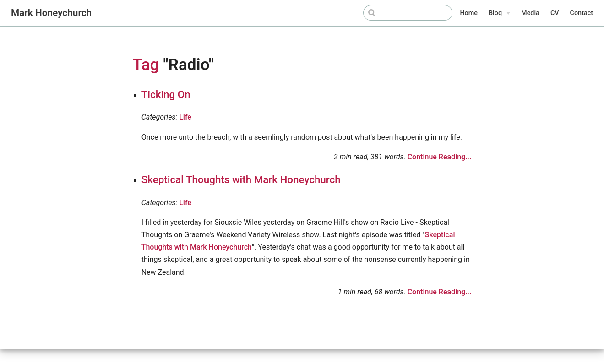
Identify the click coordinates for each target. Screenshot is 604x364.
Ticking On (166, 94)
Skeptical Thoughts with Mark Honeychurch (241, 179)
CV (555, 13)
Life (185, 117)
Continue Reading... (440, 157)
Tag (146, 65)
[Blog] (499, 13)
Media (530, 13)
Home (469, 13)
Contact (582, 13)
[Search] (406, 13)
